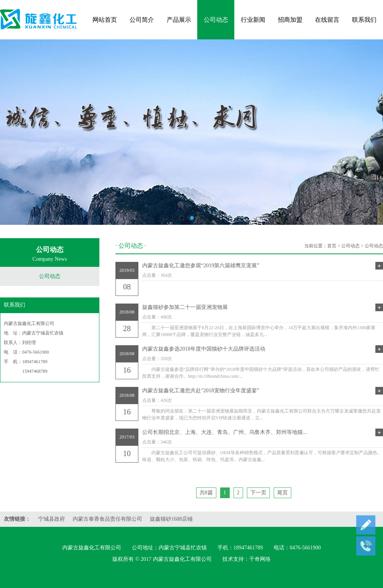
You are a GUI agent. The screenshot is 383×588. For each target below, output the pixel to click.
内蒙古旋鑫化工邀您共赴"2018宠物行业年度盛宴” (263, 391)
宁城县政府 (52, 519)
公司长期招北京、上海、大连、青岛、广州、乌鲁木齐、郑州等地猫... (263, 432)
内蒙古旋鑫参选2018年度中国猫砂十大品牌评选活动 (263, 349)
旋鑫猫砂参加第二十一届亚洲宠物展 (263, 307)
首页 (332, 246)
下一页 (258, 493)
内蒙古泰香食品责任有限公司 (107, 519)
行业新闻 (253, 20)
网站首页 (105, 20)
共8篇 (206, 493)
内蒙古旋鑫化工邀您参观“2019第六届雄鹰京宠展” (263, 266)
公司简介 (142, 20)
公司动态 (216, 20)
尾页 (282, 493)
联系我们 (364, 20)
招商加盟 (290, 20)
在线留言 (327, 20)
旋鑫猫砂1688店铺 (171, 519)
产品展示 (179, 20)
